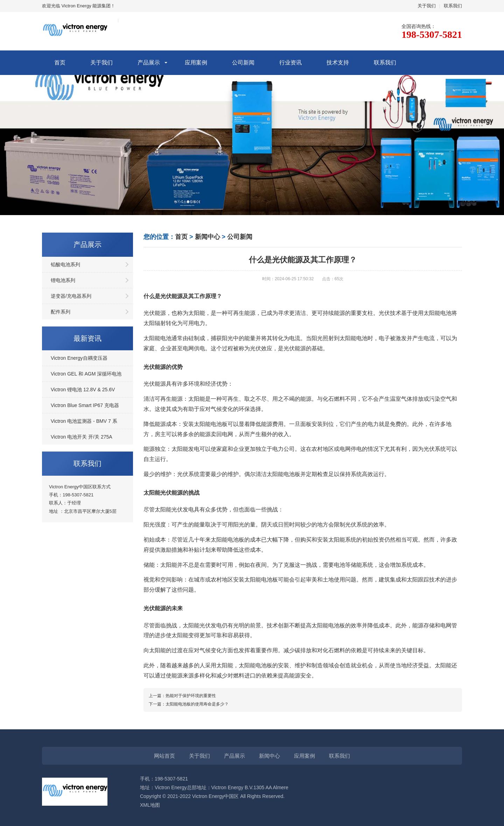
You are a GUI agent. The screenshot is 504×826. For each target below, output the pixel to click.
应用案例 (196, 63)
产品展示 (149, 63)
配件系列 (61, 312)
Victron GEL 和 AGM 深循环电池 (86, 374)
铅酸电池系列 (65, 264)
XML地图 (150, 805)
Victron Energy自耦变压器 (79, 358)
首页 (60, 63)
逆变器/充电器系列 (71, 296)
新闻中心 (208, 237)
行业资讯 (290, 63)
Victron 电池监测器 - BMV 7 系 (84, 421)
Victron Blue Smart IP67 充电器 (85, 405)
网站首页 (164, 756)
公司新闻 (243, 63)
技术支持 (338, 63)
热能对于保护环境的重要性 (191, 696)
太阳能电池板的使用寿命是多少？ (197, 704)
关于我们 (427, 6)
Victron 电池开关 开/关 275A (82, 437)
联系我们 (453, 6)
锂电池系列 (63, 280)
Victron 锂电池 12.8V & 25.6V (83, 390)
